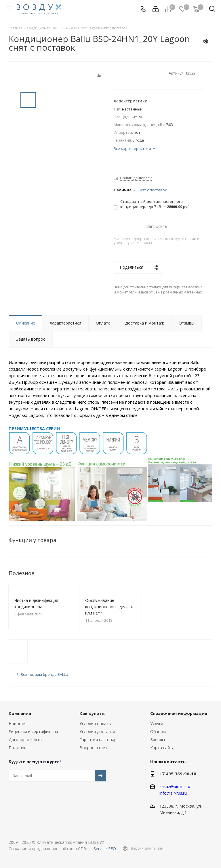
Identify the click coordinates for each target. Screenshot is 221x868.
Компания (20, 713)
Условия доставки (97, 731)
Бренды (158, 740)
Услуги (157, 723)
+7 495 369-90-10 (178, 774)
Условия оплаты (96, 723)
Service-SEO (105, 849)
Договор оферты (25, 740)
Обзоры (158, 731)
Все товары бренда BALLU (44, 674)
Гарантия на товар (98, 740)
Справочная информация (179, 713)
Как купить (92, 713)
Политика (18, 748)
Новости (17, 723)
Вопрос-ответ (93, 748)
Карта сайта (162, 748)
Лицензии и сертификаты (33, 731)
